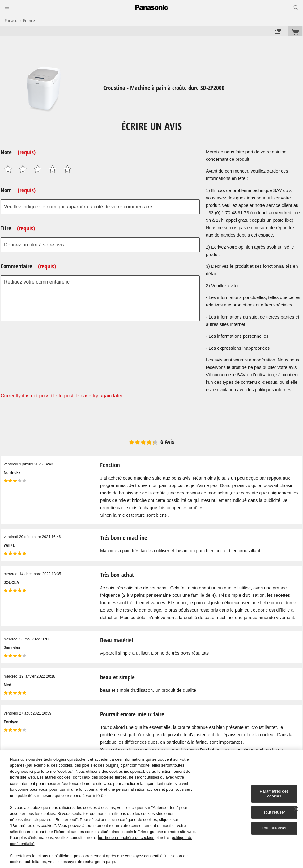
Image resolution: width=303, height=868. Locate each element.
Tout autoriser (274, 828)
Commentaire (28, 266)
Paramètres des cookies (274, 794)
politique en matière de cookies (127, 838)
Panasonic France (20, 21)
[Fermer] (296, 809)
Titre (18, 228)
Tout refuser (274, 812)
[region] (151, 809)
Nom (18, 190)
